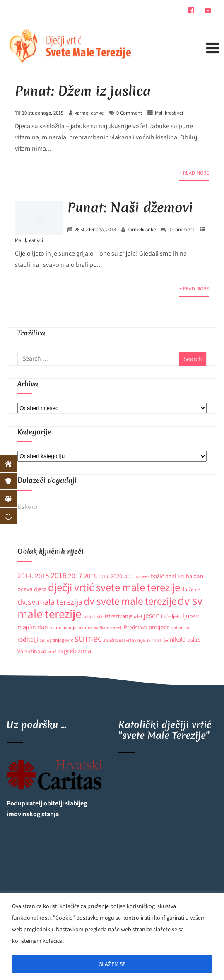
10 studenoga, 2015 (43, 113)
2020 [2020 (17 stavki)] (116, 576)
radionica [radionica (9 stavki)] (180, 627)
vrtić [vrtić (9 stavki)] (52, 651)
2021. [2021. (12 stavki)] (129, 576)
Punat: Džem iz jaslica (83, 91)
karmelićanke (89, 113)
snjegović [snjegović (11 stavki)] (63, 640)
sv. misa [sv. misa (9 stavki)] (154, 640)
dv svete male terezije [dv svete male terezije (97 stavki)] (130, 601)
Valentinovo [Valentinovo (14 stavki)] (32, 651)
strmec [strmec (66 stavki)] (88, 638)
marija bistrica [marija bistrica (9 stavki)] (78, 627)
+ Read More (194, 173)
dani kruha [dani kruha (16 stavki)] (179, 576)
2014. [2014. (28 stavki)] (25, 576)
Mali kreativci (169, 113)
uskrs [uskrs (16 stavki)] (194, 639)
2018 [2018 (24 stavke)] (90, 576)
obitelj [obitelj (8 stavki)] (116, 628)
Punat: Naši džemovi (130, 207)
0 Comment (129, 113)
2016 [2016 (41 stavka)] (59, 575)
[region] (112, 936)
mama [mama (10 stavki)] (56, 627)
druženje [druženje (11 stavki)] (191, 589)
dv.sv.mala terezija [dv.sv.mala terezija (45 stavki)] (50, 602)
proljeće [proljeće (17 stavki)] (159, 627)
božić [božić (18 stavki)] (157, 576)
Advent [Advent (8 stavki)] (142, 577)
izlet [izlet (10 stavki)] (138, 616)
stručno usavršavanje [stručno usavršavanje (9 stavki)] (124, 640)
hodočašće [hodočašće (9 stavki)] (93, 616)
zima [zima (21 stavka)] (84, 651)
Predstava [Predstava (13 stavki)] (136, 627)
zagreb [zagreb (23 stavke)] (67, 651)
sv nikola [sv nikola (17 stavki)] (175, 639)
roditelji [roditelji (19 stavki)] (28, 639)
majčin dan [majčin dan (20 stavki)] (33, 627)
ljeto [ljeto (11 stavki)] (177, 616)
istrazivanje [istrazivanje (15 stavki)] (119, 616)
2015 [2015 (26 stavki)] (42, 576)
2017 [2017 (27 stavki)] (75, 576)
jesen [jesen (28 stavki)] (152, 615)
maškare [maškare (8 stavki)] (101, 628)
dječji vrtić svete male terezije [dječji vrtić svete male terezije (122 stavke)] (114, 587)
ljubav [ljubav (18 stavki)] (191, 616)
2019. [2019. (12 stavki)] (104, 576)
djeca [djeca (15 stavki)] (40, 589)
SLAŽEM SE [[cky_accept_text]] (112, 964)
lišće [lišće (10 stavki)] (166, 616)
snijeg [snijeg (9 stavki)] (46, 640)
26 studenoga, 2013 (95, 229)
